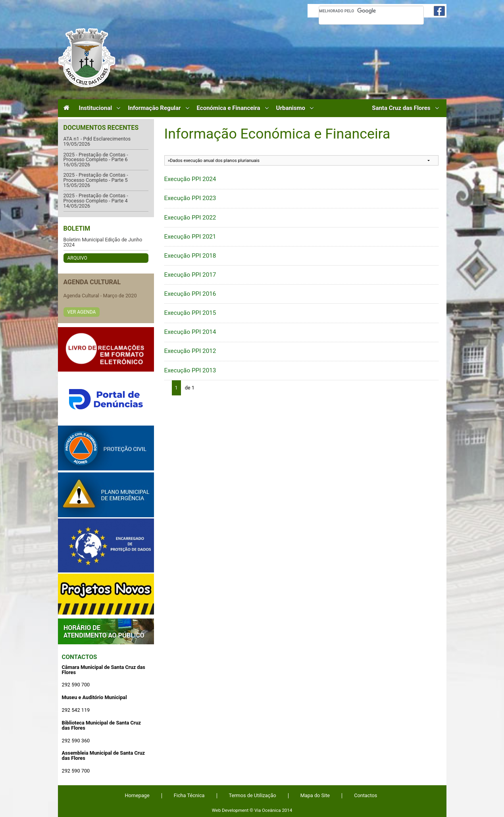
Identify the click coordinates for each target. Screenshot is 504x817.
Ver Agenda (82, 312)
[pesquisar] (371, 11)
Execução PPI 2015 (190, 313)
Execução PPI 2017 (190, 275)
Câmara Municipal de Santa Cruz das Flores (87, 58)
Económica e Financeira (229, 108)
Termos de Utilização (253, 795)
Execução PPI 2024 (190, 179)
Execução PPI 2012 (190, 351)
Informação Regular (154, 108)
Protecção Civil (106, 448)
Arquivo (77, 258)
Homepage (137, 795)
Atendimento (106, 631)
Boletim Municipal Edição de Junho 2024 (103, 242)
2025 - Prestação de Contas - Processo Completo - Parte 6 (96, 157)
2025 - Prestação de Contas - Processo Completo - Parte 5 (96, 178)
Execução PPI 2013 (190, 370)
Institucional (96, 108)
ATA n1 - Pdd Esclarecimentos (97, 139)
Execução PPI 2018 (190, 256)
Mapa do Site (315, 795)
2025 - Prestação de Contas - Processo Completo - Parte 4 (96, 198)
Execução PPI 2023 (190, 198)
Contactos (80, 657)
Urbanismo (291, 108)
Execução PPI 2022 (190, 218)
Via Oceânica (268, 810)
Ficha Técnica (189, 795)
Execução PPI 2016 (190, 294)
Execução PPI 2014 (190, 332)
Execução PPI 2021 (190, 237)
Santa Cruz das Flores (401, 108)
